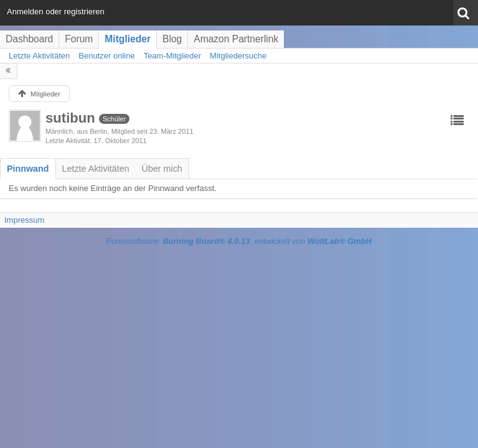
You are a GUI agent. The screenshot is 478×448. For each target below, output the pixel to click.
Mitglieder (128, 39)
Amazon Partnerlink (236, 39)
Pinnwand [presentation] (28, 169)
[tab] (28, 169)
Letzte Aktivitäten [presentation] (96, 169)
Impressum (24, 220)
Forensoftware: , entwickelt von (239, 241)
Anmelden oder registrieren (56, 12)
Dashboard (29, 39)
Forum (79, 39)
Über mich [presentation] (162, 169)
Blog (172, 39)
